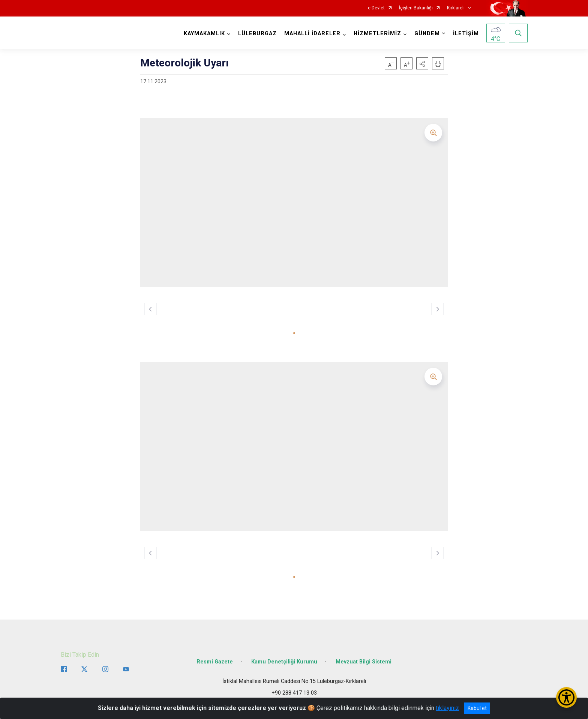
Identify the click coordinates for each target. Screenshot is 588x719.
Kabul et (477, 708)
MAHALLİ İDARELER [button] (312, 34)
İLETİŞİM (466, 34)
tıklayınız (447, 708)
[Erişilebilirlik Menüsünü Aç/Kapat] (566, 697)
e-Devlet (376, 8)
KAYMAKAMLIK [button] (204, 34)
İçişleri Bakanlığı (416, 8)
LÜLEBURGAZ (257, 34)
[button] (422, 63)
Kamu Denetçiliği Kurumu (284, 662)
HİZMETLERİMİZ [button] (377, 34)
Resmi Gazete (215, 662)
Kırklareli (456, 8)
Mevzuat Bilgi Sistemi (364, 662)
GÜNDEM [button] (427, 34)
